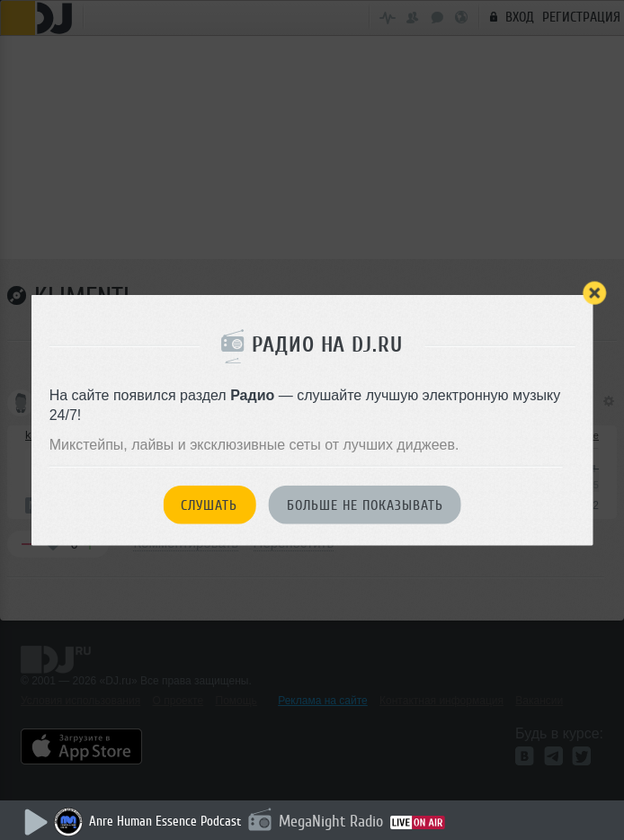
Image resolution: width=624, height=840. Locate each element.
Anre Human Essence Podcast (165, 822)
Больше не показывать (365, 505)
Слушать (209, 505)
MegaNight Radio (331, 821)
